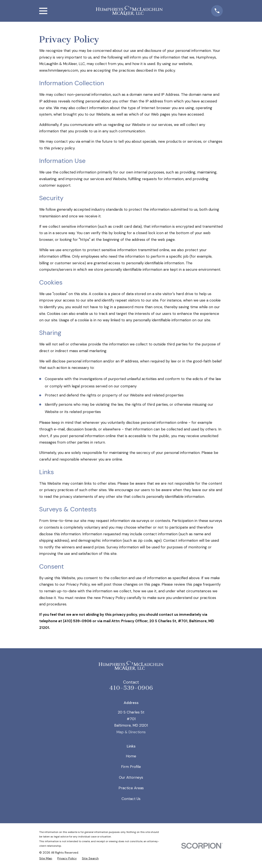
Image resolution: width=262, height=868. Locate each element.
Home (131, 756)
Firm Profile (131, 767)
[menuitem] (46, 858)
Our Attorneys (131, 777)
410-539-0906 (131, 688)
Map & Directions (131, 732)
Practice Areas (131, 788)
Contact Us (131, 799)
